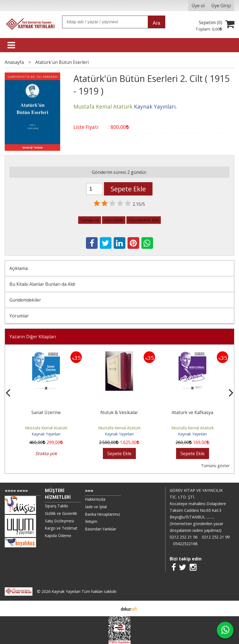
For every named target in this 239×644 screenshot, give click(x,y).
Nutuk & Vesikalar (119, 412)
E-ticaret (111, 608)
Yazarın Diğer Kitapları (33, 337)
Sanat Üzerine (46, 412)
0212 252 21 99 (216, 537)
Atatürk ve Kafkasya (192, 412)
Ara (157, 23)
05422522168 (185, 544)
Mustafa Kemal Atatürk (46, 428)
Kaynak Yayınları (46, 434)
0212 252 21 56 (184, 537)
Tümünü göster (215, 466)
